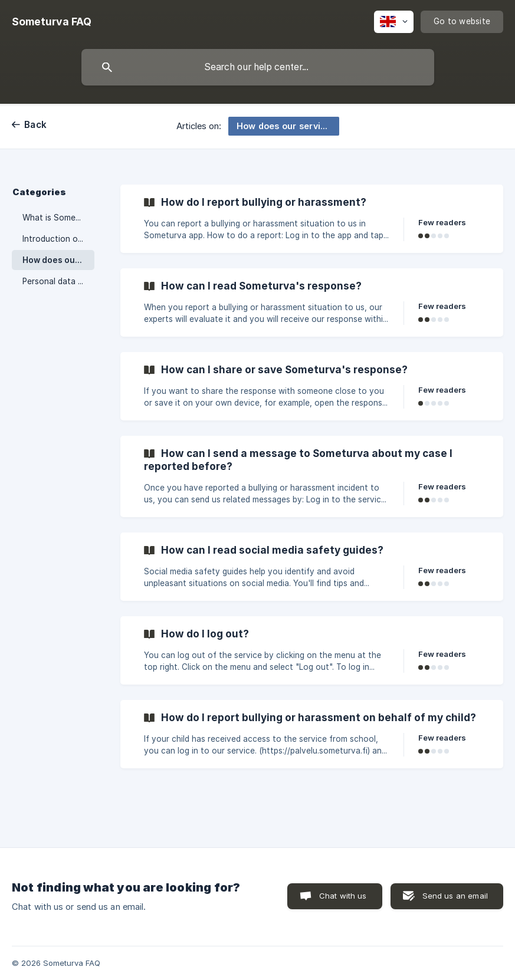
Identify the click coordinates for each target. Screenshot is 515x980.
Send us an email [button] (455, 896)
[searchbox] (258, 67)
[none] (52, 22)
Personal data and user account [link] (58, 281)
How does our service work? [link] (58, 260)
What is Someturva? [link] (58, 218)
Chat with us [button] (343, 896)
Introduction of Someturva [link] (58, 239)
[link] (312, 219)
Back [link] (35, 125)
